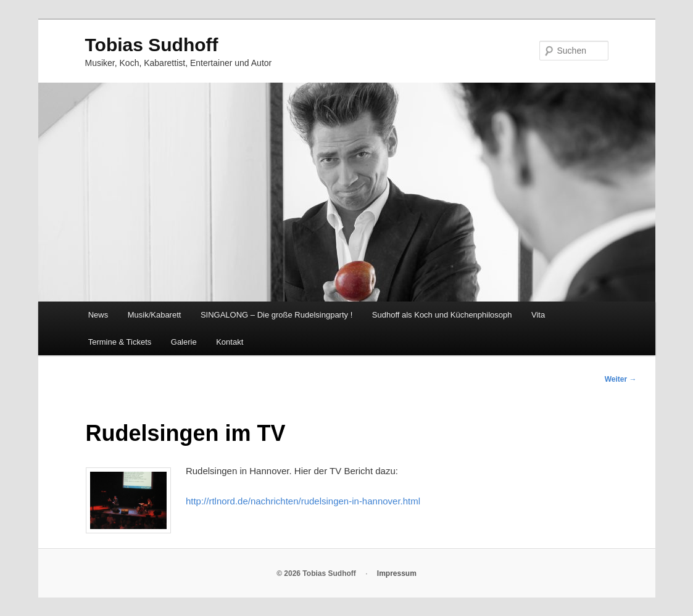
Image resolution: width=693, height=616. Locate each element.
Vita (538, 315)
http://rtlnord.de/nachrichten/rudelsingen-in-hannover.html (303, 501)
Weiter (621, 379)
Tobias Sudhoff (152, 45)
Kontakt (230, 342)
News (98, 315)
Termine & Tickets (120, 342)
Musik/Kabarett (155, 315)
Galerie (184, 342)
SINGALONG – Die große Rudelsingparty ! (276, 315)
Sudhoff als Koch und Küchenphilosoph (442, 315)
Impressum (397, 573)
